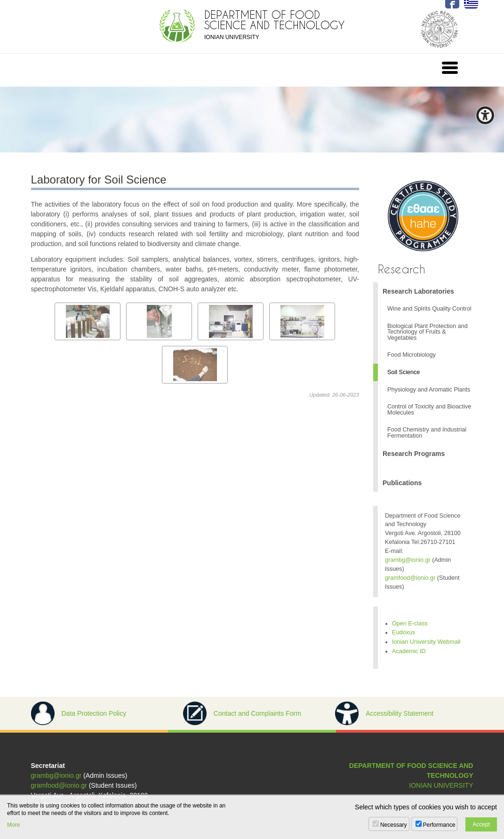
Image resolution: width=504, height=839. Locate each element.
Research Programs (414, 454)
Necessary (394, 825)
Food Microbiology (412, 355)
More (13, 825)
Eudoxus (404, 632)
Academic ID (409, 651)
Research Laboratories (418, 291)
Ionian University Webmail (426, 642)
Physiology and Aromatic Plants (429, 390)
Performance (439, 825)
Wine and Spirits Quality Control (429, 309)
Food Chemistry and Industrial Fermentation (427, 433)
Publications (402, 483)
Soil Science (404, 372)
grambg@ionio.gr (408, 560)
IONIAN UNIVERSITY (441, 785)
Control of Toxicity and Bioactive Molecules (429, 410)
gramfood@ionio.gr (410, 578)
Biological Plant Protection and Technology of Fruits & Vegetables (428, 332)
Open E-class (410, 623)
